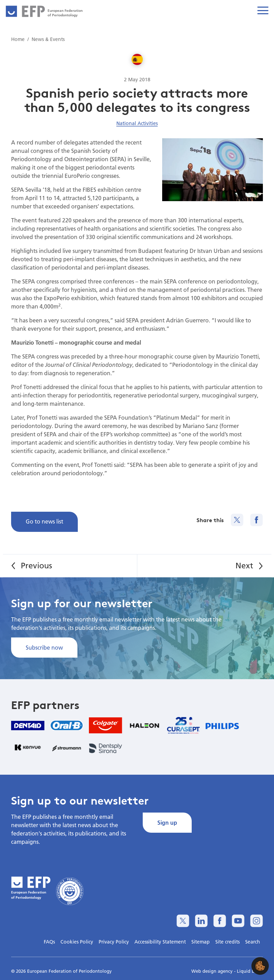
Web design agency (213, 971)
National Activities (137, 123)
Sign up (167, 822)
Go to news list (44, 521)
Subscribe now (44, 647)
